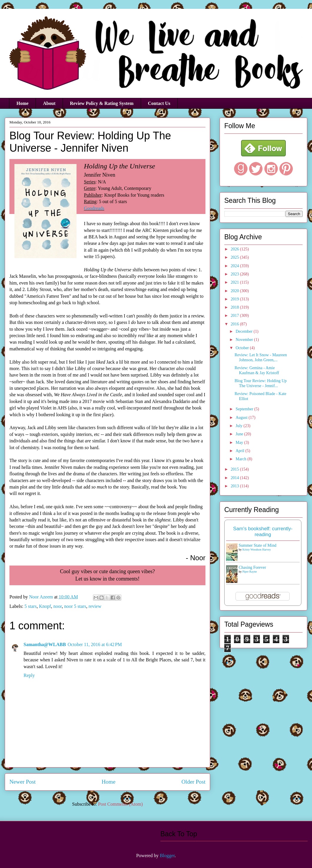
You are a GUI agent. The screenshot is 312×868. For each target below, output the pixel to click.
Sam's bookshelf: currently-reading (263, 532)
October (243, 348)
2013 (235, 486)
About (49, 103)
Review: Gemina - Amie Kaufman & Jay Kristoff (257, 370)
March (241, 459)
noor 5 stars (75, 606)
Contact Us (159, 103)
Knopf (45, 606)
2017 (235, 316)
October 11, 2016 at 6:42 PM (95, 644)
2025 (235, 257)
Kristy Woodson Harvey (257, 550)
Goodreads (94, 208)
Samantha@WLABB (45, 644)
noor (58, 606)
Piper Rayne (250, 572)
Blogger (167, 856)
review (95, 606)
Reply (29, 675)
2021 (235, 282)
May (240, 443)
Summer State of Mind (258, 545)
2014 (235, 478)
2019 (235, 299)
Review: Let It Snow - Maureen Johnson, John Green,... (261, 357)
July (239, 426)
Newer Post (23, 782)
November (245, 340)
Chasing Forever (252, 567)
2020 (235, 291)
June (240, 434)
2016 (235, 324)
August (242, 418)
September (245, 409)
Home (23, 103)
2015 (235, 469)
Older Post (193, 782)
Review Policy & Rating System (102, 103)
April (240, 451)
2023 (235, 274)
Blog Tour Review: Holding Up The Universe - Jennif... (261, 383)
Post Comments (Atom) (120, 804)
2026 (235, 249)
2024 (235, 266)
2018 (235, 307)
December (244, 331)
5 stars (30, 606)
